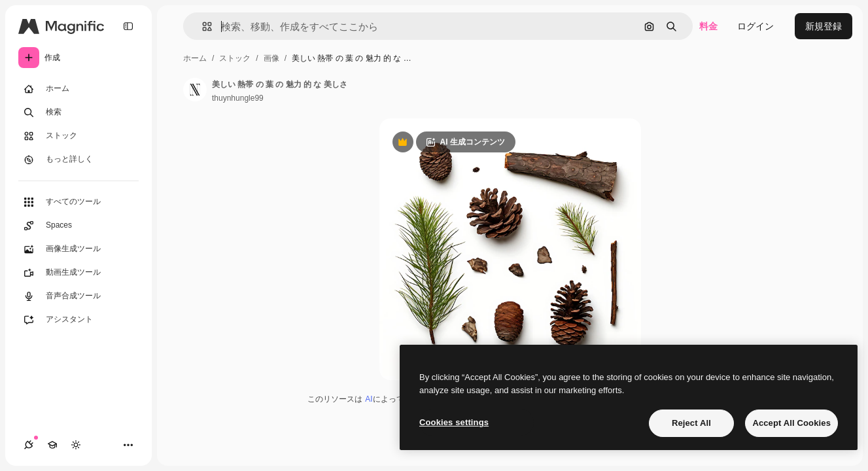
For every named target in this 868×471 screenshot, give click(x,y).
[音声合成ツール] (78, 296)
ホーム (195, 58)
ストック (235, 58)
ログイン (755, 26)
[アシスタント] (78, 320)
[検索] (78, 113)
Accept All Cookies (791, 423)
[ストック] (78, 136)
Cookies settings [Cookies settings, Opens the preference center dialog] (454, 422)
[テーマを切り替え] (76, 445)
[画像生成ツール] (78, 249)
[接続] (29, 445)
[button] (202, 26)
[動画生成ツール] (78, 273)
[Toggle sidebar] (128, 26)
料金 (708, 26)
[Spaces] (78, 226)
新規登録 (824, 26)
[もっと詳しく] (78, 160)
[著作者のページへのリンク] (195, 90)
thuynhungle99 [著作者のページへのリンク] (238, 98)
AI (369, 399)
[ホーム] (78, 89)
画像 (271, 58)
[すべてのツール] (78, 202)
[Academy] (52, 445)
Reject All (691, 423)
